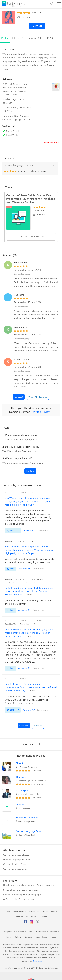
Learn (34, 917)
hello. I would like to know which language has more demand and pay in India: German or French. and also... (29, 591)
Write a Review (42, 412)
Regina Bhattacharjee (27, 818)
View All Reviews (38, 397)
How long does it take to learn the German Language (29, 885)
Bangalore (8, 932)
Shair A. (20, 763)
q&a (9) (50, 38)
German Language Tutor (29, 831)
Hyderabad (41, 932)
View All (38, 726)
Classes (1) (18, 38)
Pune (8, 937)
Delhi (30, 932)
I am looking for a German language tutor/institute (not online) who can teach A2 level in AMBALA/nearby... (31, 687)
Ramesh (20, 804)
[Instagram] (32, 923)
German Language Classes (16, 855)
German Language (22, 274)
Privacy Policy (49, 912)
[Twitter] (37, 923)
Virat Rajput (22, 791)
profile (5, 38)
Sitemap (44, 917)
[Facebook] (25, 923)
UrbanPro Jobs (21, 917)
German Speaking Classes (16, 864)
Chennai (20, 932)
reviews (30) (35, 38)
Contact (19, 397)
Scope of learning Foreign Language (21, 890)
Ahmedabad (41, 937)
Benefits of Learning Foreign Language (22, 895)
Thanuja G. (21, 777)
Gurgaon (29, 937)
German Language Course (16, 869)
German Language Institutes (17, 860)
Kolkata (18, 937)
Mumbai (53, 932)
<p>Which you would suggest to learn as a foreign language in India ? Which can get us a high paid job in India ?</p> (29, 502)
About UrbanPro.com (15, 912)
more (53, 286)
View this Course (31, 237)
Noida (53, 937)
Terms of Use (33, 912)
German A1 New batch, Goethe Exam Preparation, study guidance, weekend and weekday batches (31, 199)
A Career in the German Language (20, 899)
